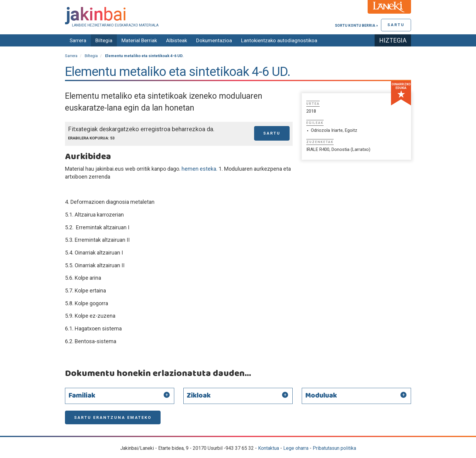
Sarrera (78, 40)
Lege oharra (296, 448)
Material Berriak (139, 40)
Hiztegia (393, 40)
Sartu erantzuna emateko (113, 417)
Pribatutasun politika (334, 448)
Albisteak (177, 40)
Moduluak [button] (321, 396)
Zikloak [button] (199, 396)
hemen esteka (199, 169)
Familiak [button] (82, 396)
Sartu (396, 25)
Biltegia (104, 40)
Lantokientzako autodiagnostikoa (279, 40)
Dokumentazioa (214, 40)
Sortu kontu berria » (356, 26)
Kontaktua (269, 448)
